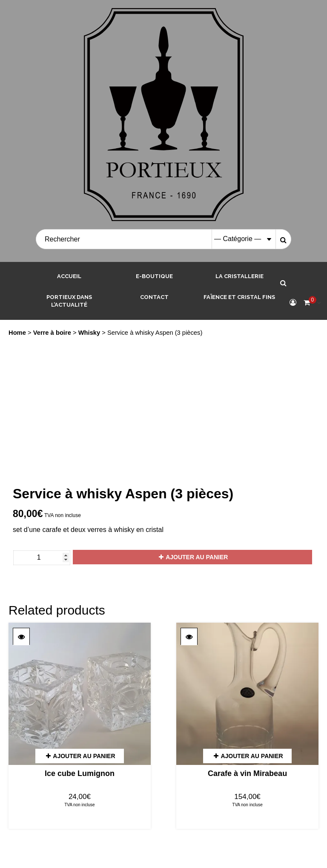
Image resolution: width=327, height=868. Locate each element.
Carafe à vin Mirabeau (247, 773)
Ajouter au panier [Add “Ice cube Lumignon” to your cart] (84, 756)
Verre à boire (52, 333)
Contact (154, 297)
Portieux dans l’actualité (69, 301)
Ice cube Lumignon (80, 773)
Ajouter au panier (197, 557)
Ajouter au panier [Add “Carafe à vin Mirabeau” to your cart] (252, 756)
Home (17, 333)
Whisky (89, 333)
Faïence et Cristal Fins (239, 297)
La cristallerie (240, 276)
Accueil (69, 276)
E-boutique (154, 276)
